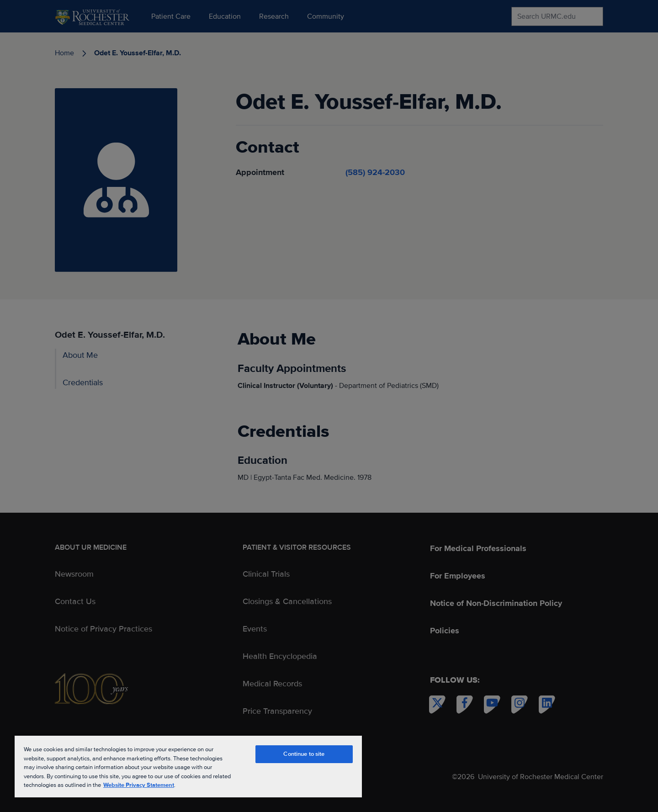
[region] (188, 766)
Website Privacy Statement (139, 785)
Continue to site (304, 754)
